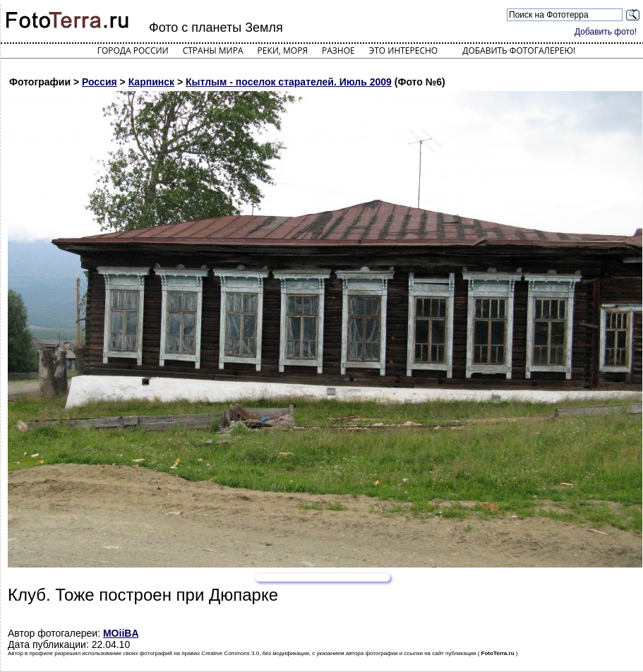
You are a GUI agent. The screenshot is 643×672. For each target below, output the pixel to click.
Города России (133, 50)
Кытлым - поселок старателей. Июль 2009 (289, 82)
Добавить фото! (606, 32)
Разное (338, 50)
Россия (100, 82)
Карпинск (151, 82)
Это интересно (404, 50)
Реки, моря (283, 50)
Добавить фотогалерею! (519, 50)
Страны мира (213, 50)
